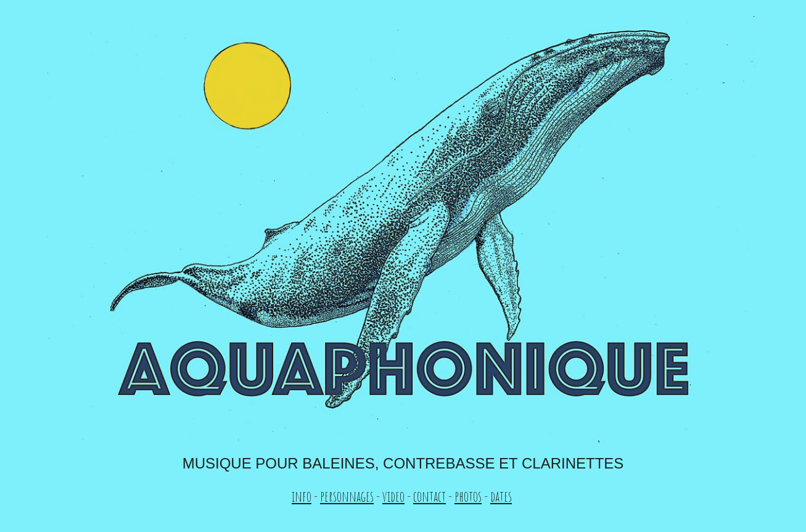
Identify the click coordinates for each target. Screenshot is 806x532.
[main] (403, 480)
